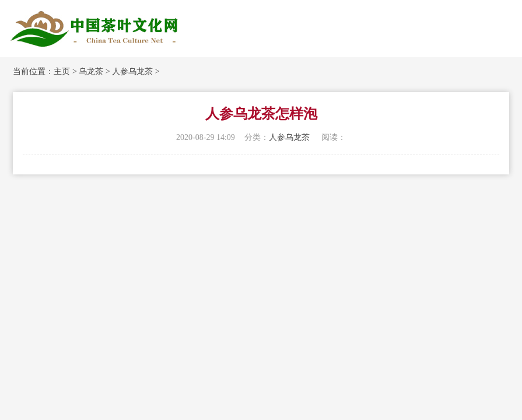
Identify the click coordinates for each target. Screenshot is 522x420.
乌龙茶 (91, 71)
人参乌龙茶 (132, 71)
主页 (62, 71)
